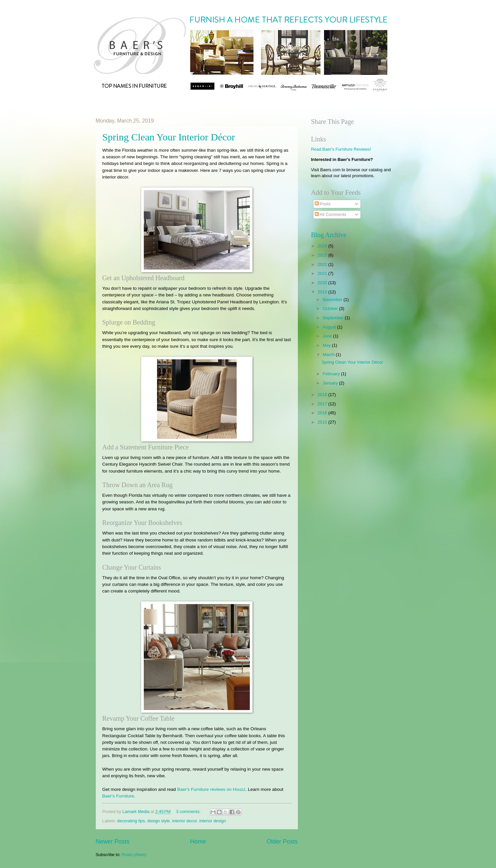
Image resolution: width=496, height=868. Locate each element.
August (330, 327)
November (333, 300)
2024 (323, 246)
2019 (323, 292)
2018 (323, 395)
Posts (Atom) (134, 855)
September (334, 318)
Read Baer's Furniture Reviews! (341, 149)
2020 (323, 283)
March (329, 355)
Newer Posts (113, 842)
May (327, 345)
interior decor (185, 821)
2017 (323, 404)
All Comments (331, 214)
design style (159, 821)
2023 (323, 255)
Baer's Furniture (118, 796)
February (332, 374)
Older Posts (282, 842)
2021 (323, 273)
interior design (213, 821)
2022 (323, 264)
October (331, 308)
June (328, 336)
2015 (323, 422)
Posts (323, 204)
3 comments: (189, 812)
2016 (323, 413)
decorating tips (131, 821)
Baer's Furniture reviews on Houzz (211, 789)
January (331, 383)
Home (198, 842)
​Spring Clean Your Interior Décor (169, 137)
